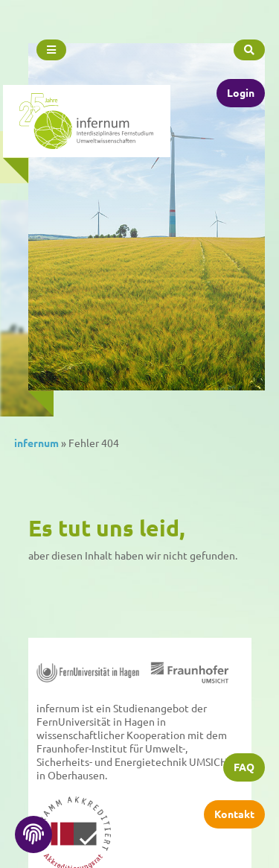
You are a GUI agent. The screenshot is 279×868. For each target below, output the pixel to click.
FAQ (244, 767)
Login (241, 92)
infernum (36, 443)
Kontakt (234, 814)
